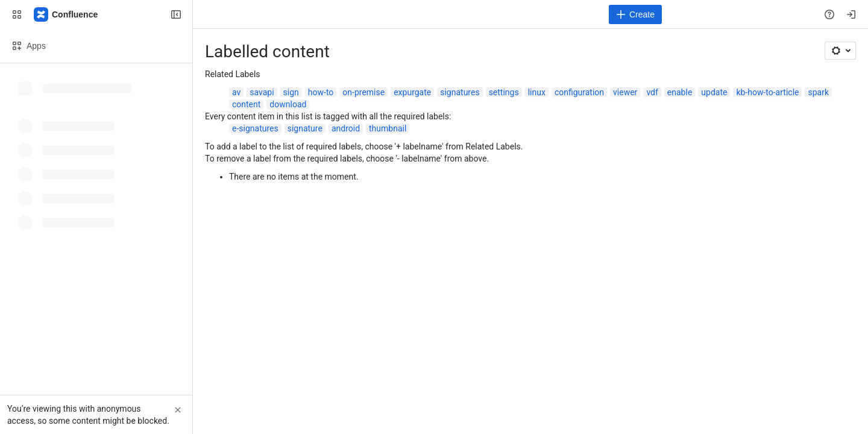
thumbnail (388, 128)
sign (291, 92)
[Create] (635, 14)
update (714, 92)
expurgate (412, 92)
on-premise (363, 92)
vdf (652, 92)
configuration (579, 92)
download (288, 104)
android (346, 128)
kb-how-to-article (767, 92)
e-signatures (255, 128)
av (236, 92)
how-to (321, 92)
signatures (460, 92)
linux (537, 92)
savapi (262, 92)
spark (818, 92)
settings (504, 92)
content (246, 104)
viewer (625, 92)
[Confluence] (66, 14)
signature (305, 128)
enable (680, 92)
